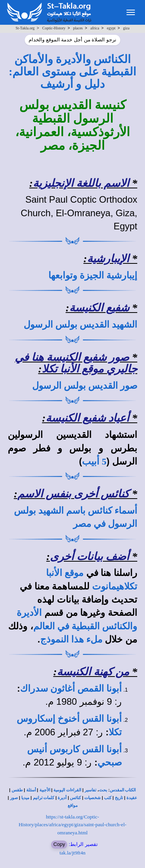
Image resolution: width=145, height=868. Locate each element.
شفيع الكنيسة (99, 308)
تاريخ (119, 798)
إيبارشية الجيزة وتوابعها (93, 275)
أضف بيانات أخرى (90, 556)
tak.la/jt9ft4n (72, 853)
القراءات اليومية (67, 790)
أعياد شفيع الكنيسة (87, 418)
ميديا (25, 798)
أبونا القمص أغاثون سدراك (71, 689)
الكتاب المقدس (123, 790)
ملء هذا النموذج (71, 639)
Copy (59, 844)
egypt (111, 28)
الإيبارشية (108, 259)
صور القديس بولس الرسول (85, 386)
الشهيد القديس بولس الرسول (80, 325)
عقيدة (132, 798)
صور (14, 798)
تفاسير (90, 790)
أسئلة (31, 790)
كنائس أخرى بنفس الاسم (73, 494)
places (78, 28)
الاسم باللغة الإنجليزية (81, 183)
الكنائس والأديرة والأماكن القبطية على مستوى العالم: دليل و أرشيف (73, 72)
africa (95, 28)
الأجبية (45, 790)
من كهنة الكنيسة (93, 672)
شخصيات (92, 798)
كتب (108, 798)
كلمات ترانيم (44, 798)
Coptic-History (54, 28)
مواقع (73, 806)
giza (126, 28)
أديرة (62, 798)
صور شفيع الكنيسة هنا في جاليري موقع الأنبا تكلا (76, 363)
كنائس (75, 798)
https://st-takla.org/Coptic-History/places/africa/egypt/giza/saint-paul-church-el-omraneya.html (72, 825)
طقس (17, 790)
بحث (103, 790)
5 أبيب (94, 461)
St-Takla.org (25, 28)
